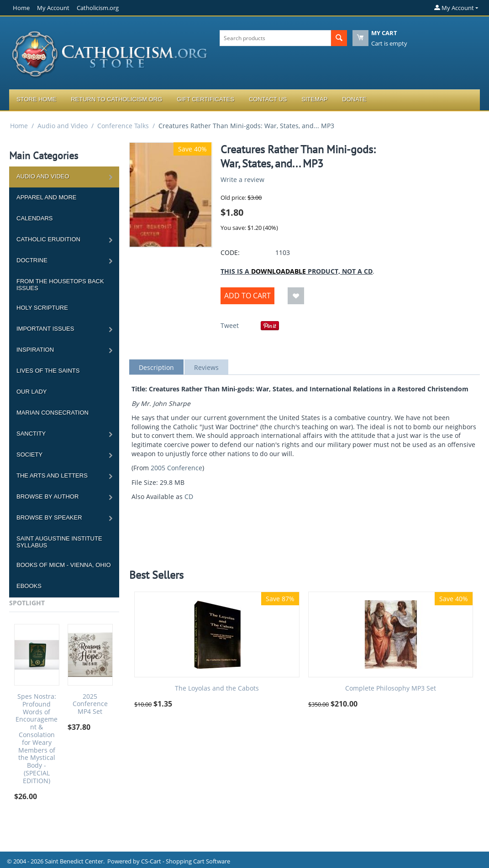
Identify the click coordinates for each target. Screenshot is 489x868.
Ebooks (29, 586)
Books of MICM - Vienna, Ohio (64, 565)
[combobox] (275, 38)
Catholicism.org (98, 8)
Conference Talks (123, 126)
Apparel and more (46, 197)
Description (156, 367)
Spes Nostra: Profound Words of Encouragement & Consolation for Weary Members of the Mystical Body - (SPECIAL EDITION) (37, 739)
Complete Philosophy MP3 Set (391, 689)
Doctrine (32, 260)
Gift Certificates (205, 99)
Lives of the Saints (48, 371)
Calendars (34, 218)
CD (189, 496)
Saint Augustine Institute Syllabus (59, 542)
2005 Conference (176, 468)
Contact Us (268, 99)
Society (29, 455)
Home (21, 8)
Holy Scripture (42, 308)
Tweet (230, 325)
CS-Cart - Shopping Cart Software (186, 861)
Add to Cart (247, 296)
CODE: (230, 252)
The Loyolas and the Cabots (217, 689)
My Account (53, 8)
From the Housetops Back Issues (60, 285)
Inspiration (35, 350)
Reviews (206, 367)
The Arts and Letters (52, 476)
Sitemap (314, 99)
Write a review (242, 179)
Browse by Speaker (49, 517)
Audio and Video (63, 126)
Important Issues (45, 329)
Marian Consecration (53, 413)
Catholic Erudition (48, 239)
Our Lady (32, 392)
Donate (354, 99)
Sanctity (31, 434)
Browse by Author (47, 496)
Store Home (36, 99)
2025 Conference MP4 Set (90, 704)
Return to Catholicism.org (116, 99)
